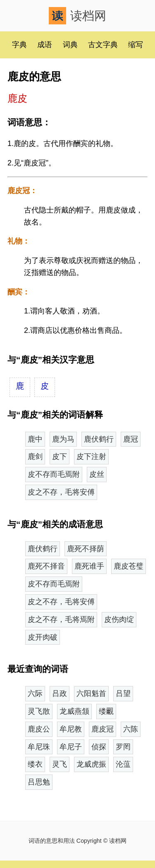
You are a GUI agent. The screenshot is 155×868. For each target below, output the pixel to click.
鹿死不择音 (46, 566)
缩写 (136, 45)
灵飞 (60, 764)
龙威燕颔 (74, 711)
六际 (35, 693)
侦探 (99, 747)
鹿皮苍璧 (129, 566)
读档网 (77, 16)
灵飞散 (39, 711)
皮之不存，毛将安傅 (61, 492)
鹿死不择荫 (86, 549)
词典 (70, 45)
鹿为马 (63, 439)
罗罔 (123, 747)
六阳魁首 (91, 693)
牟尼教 (71, 729)
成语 (45, 45)
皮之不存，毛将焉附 (61, 619)
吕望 (123, 693)
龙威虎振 (91, 764)
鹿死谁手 (89, 566)
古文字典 (103, 45)
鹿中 (35, 439)
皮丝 (97, 474)
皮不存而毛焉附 (54, 474)
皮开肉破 (43, 637)
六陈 (131, 729)
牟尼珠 (39, 747)
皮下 (60, 457)
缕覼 (106, 711)
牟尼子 (71, 747)
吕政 (60, 693)
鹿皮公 (39, 729)
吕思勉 (39, 782)
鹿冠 (131, 439)
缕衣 (35, 764)
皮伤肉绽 (119, 619)
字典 (19, 45)
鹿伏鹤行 (99, 439)
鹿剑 (35, 457)
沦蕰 (123, 764)
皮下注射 (91, 457)
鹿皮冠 (103, 729)
